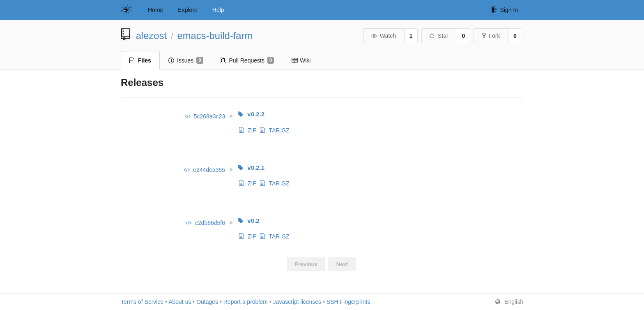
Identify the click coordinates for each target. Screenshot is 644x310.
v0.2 (248, 221)
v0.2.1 (251, 168)
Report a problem (246, 302)
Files (140, 60)
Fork (491, 36)
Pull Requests (247, 60)
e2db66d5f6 (205, 223)
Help (218, 10)
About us (180, 302)
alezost (151, 36)
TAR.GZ (275, 130)
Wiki (301, 60)
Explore (187, 10)
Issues (186, 60)
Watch (383, 36)
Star (439, 36)
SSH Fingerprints (348, 302)
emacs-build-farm (215, 36)
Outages (207, 302)
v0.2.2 (251, 114)
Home (155, 10)
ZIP (248, 130)
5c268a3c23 (205, 116)
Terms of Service (142, 302)
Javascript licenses (297, 302)
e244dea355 (204, 170)
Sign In (505, 10)
